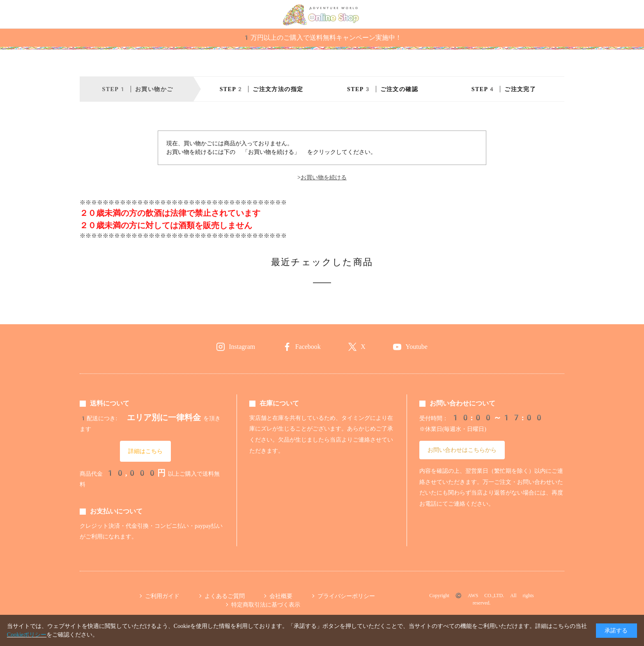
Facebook (308, 347)
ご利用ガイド (162, 596)
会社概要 (281, 596)
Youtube (416, 347)
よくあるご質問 (225, 596)
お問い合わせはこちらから (462, 450)
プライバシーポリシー (346, 596)
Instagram (242, 347)
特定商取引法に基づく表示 (266, 605)
